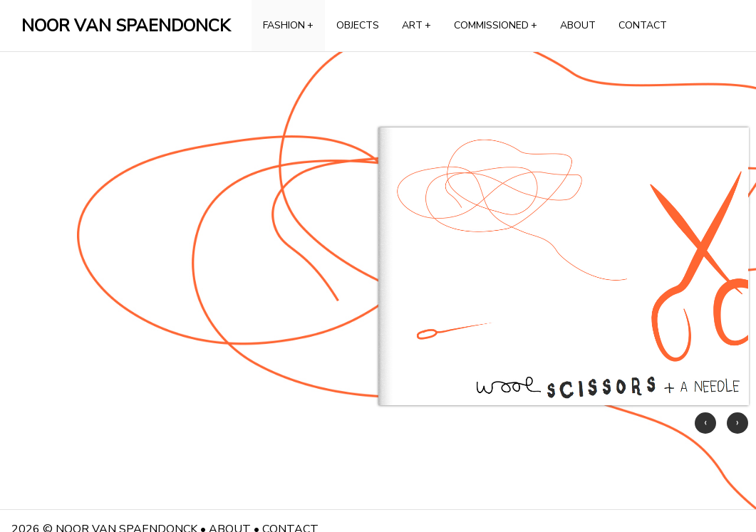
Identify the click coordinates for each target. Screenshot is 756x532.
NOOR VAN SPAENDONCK (126, 26)
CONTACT (643, 25)
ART (416, 25)
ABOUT (578, 25)
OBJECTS (358, 25)
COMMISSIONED (496, 25)
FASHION (288, 25)
